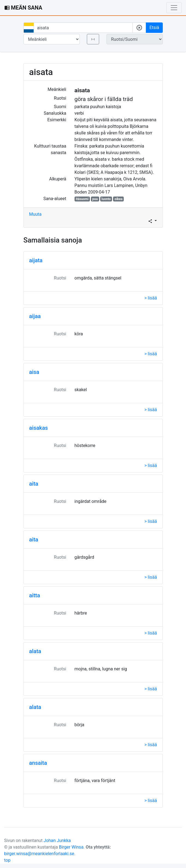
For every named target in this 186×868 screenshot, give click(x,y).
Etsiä (154, 28)
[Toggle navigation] (174, 8)
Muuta (36, 214)
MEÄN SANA (23, 8)
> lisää (151, 298)
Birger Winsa (71, 847)
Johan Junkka (57, 840)
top (7, 860)
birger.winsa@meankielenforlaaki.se (39, 854)
